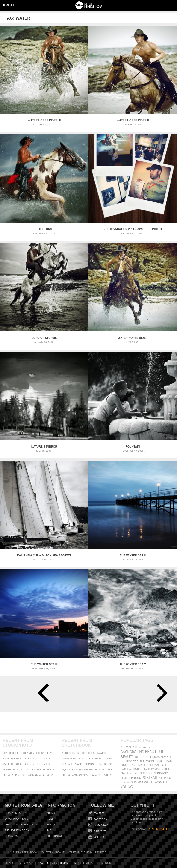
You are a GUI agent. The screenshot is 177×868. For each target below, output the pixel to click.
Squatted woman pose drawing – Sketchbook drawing (89, 769)
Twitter (99, 813)
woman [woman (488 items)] (161, 782)
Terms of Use (68, 863)
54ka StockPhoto (16, 819)
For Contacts (56, 836)
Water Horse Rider (133, 338)
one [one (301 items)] (136, 773)
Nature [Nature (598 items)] (127, 773)
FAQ (49, 830)
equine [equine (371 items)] (125, 765)
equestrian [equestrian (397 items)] (164, 761)
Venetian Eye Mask (80, 852)
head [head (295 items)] (129, 769)
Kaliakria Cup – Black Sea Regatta (44, 555)
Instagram (101, 825)
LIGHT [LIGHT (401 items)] (147, 769)
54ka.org (43, 863)
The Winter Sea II (133, 555)
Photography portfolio (22, 824)
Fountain (133, 447)
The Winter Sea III (44, 664)
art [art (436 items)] (135, 747)
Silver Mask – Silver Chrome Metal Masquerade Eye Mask (30, 769)
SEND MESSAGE (158, 829)
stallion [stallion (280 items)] (125, 783)
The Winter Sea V (133, 664)
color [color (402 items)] (125, 761)
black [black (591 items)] (140, 757)
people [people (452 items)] (125, 778)
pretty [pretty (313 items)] (162, 778)
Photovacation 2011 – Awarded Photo (133, 229)
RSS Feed (101, 852)
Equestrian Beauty (53, 852)
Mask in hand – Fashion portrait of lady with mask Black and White (30, 758)
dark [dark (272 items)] (140, 761)
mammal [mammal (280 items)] (156, 769)
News (50, 819)
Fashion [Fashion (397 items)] (144, 765)
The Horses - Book (17, 830)
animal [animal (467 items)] (126, 747)
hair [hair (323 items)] (123, 769)
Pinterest (100, 831)
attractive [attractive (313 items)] (145, 747)
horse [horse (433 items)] (137, 769)
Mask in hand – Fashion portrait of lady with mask (30, 764)
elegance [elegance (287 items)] (149, 761)
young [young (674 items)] (127, 787)
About (51, 813)
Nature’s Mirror (44, 447)
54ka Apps (11, 836)
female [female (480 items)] (156, 765)
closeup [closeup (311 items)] (166, 757)
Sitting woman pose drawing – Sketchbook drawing (89, 775)
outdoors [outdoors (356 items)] (161, 773)
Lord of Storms (44, 338)
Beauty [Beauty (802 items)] (127, 757)
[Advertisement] (89, 723)
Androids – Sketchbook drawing (84, 753)
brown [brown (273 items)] (156, 757)
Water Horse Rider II (133, 120)
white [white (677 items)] (149, 782)
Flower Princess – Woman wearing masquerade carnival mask (30, 775)
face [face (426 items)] (134, 765)
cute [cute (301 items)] (133, 761)
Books (51, 824)
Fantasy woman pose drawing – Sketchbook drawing (89, 758)
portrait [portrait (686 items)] (150, 777)
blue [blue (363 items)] (149, 757)
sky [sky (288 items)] (169, 778)
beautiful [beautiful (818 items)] (154, 752)
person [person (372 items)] (136, 778)
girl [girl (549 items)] (165, 765)
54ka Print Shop (15, 813)
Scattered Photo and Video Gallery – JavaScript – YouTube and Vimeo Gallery (30, 753)
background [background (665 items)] (132, 752)
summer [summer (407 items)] (137, 782)
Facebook (100, 819)
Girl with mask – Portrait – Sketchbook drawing (89, 764)
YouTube (99, 837)
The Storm (44, 229)
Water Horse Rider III (44, 120)
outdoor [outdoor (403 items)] (146, 773)
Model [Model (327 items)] (165, 769)
